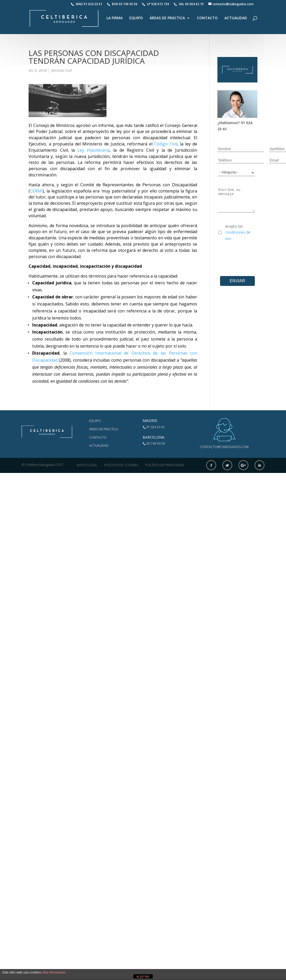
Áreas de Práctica (167, 18)
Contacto (207, 18)
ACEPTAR (143, 977)
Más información (54, 972)
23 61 (222, 129)
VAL (189, 4)
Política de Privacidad (165, 465)
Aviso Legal (87, 465)
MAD (87, 4)
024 (249, 123)
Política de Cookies (121, 465)
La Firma (115, 18)
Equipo (136, 18)
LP (156, 4)
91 (243, 123)
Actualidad (236, 18)
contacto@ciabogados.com (224, 447)
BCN (122, 4)
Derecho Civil (61, 70)
